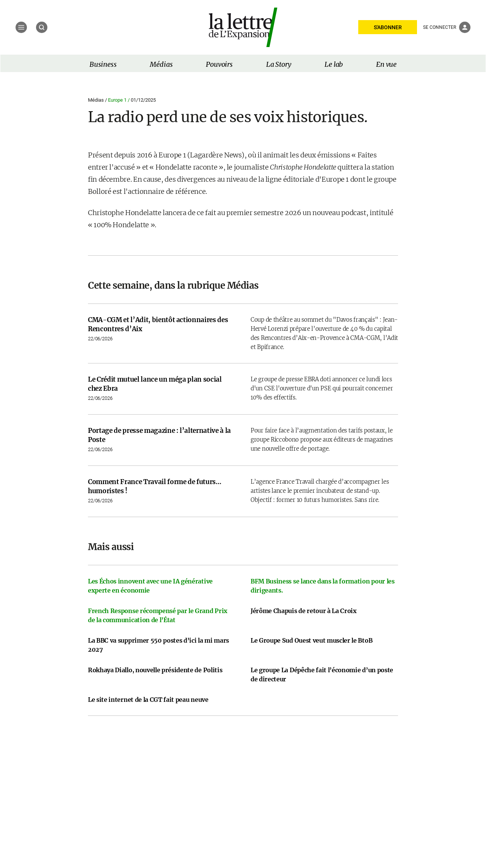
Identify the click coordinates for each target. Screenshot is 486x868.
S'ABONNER (388, 27)
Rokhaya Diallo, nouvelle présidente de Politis (155, 670)
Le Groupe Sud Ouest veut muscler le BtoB (311, 640)
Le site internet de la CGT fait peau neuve (148, 700)
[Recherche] (42, 27)
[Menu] (21, 27)
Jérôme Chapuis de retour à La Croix (304, 611)
